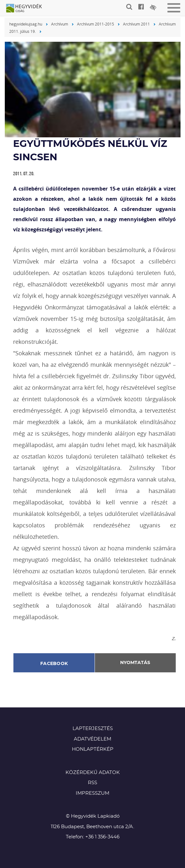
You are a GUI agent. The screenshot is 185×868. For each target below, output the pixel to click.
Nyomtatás (135, 663)
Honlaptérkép (93, 749)
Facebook (54, 664)
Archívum (60, 24)
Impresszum (92, 793)
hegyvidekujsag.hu (26, 24)
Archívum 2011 (136, 24)
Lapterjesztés (93, 729)
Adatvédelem (92, 739)
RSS (92, 783)
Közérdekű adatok (93, 773)
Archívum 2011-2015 (96, 24)
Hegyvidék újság (27, 9)
